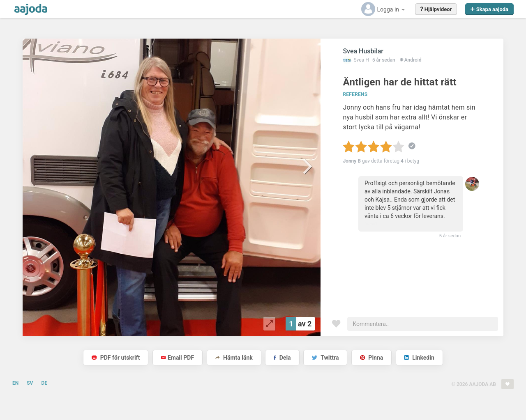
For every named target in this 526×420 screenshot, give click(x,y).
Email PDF (178, 358)
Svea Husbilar (363, 51)
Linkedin (419, 358)
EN (15, 383)
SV (30, 383)
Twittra (325, 358)
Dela (282, 358)
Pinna (371, 358)
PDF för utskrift (116, 358)
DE (44, 383)
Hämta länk (234, 358)
